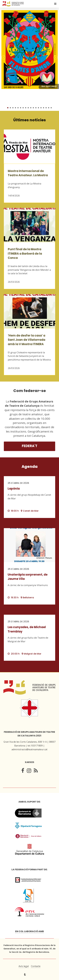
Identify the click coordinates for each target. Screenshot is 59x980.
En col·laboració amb (29, 931)
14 (41, 108)
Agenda (30, 466)
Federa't (30, 446)
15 (44, 108)
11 (33, 108)
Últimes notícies (30, 120)
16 (46, 108)
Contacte (36, 966)
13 (38, 108)
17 (49, 108)
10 (31, 108)
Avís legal (24, 966)
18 (51, 108)
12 (36, 108)
